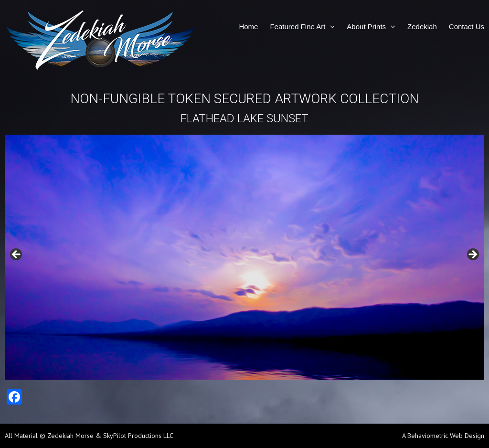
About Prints (366, 27)
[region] (244, 257)
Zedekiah (422, 27)
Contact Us (467, 27)
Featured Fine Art (298, 27)
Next (472, 255)
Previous (17, 255)
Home (248, 27)
